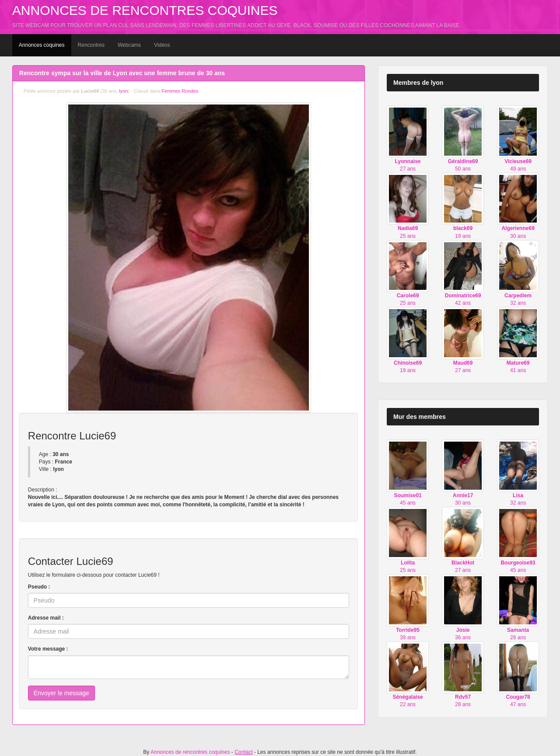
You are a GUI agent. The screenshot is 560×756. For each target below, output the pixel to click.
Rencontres (91, 45)
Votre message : (48, 649)
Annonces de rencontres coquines (145, 10)
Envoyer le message (61, 693)
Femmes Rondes (180, 91)
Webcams (129, 45)
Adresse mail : (46, 618)
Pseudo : (39, 587)
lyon (123, 91)
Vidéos (162, 45)
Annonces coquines (42, 45)
